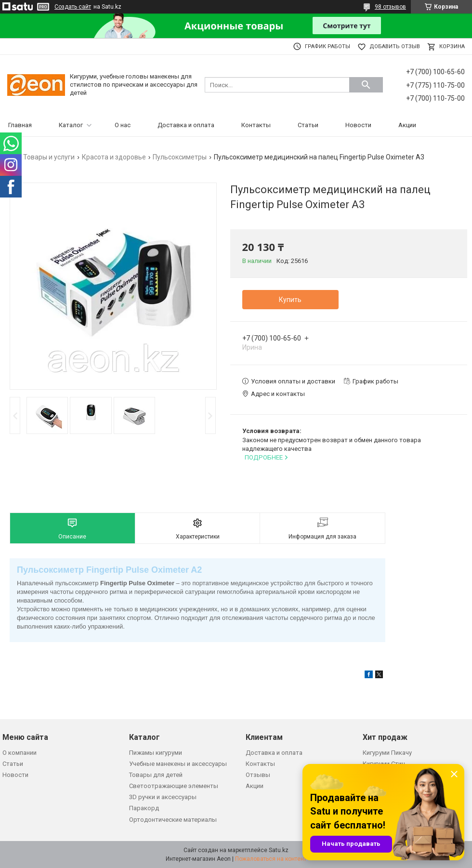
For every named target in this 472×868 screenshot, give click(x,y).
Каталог (71, 125)
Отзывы (258, 775)
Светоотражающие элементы (174, 786)
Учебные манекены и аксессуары (178, 764)
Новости (358, 125)
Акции (407, 125)
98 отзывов (390, 7)
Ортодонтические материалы (173, 820)
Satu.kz (279, 850)
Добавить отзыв (395, 46)
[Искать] (366, 85)
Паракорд (144, 808)
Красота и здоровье (114, 157)
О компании (20, 753)
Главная (20, 125)
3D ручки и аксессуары (163, 797)
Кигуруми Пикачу (387, 753)
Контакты (256, 125)
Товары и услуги (49, 157)
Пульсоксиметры (180, 157)
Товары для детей (156, 775)
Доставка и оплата (186, 125)
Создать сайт (73, 7)
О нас (123, 125)
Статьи (308, 125)
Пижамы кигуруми (156, 753)
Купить (290, 300)
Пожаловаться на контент (271, 859)
